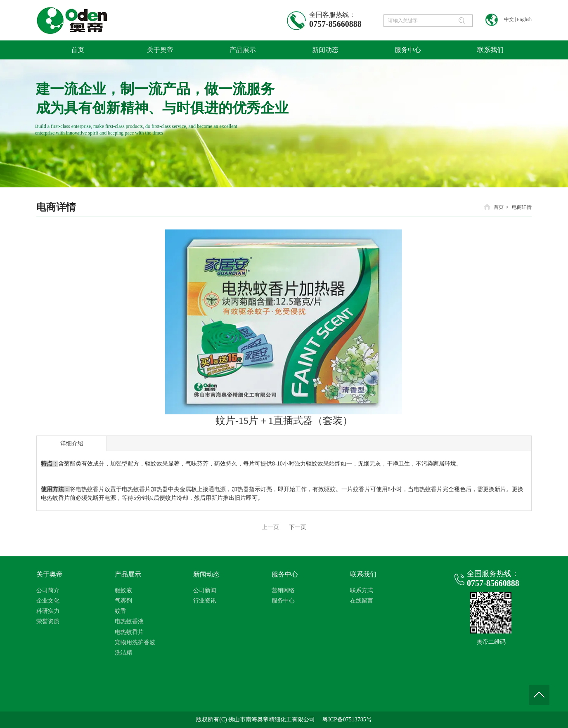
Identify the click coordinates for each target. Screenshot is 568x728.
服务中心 (285, 574)
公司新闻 (205, 590)
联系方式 (362, 590)
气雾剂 (123, 601)
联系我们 (363, 574)
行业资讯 (205, 601)
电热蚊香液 (129, 621)
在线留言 (362, 601)
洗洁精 (123, 653)
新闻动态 (206, 574)
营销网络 (283, 590)
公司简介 (48, 590)
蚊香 (121, 611)
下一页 (298, 527)
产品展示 (128, 574)
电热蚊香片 (129, 632)
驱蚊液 (123, 590)
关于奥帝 (50, 574)
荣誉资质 (48, 621)
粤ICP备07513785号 (347, 720)
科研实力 (48, 611)
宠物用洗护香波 (135, 642)
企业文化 (48, 601)
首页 (499, 207)
